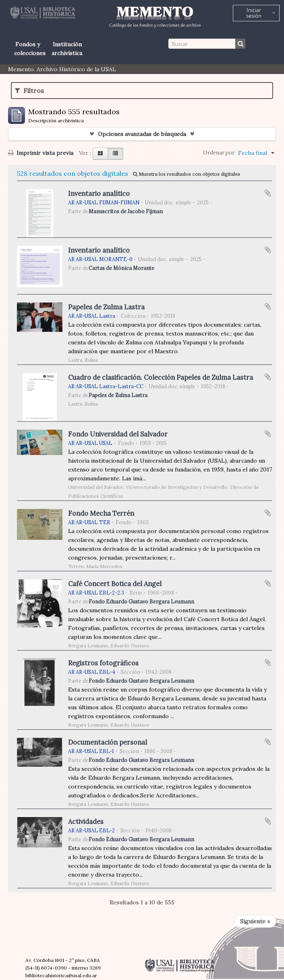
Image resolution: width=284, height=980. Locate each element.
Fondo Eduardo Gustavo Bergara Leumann (141, 601)
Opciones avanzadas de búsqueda (142, 134)
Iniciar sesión (254, 13)
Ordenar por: (219, 153)
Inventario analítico (99, 194)
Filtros (29, 91)
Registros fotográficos (103, 663)
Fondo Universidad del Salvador (118, 434)
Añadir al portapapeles (268, 193)
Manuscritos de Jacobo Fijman (126, 211)
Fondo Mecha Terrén (101, 513)
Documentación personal (108, 742)
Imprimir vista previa (41, 153)
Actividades (86, 821)
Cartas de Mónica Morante (121, 268)
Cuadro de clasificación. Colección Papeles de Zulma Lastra (161, 377)
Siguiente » (255, 921)
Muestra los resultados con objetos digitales (187, 174)
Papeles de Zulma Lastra (106, 307)
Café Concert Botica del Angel (115, 584)
